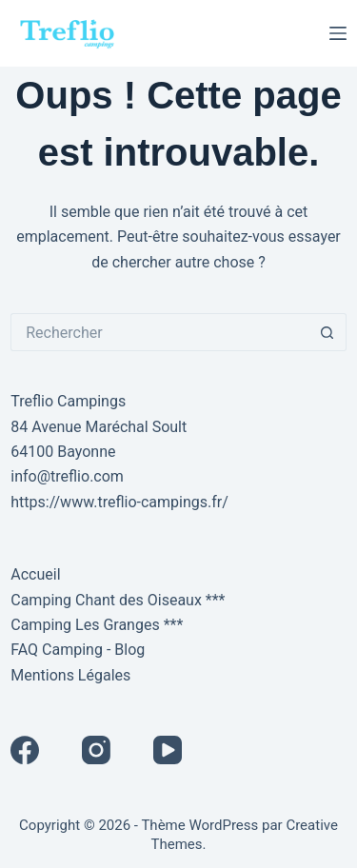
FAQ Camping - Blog (78, 650)
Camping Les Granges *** (97, 625)
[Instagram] (96, 750)
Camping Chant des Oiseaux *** (118, 600)
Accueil (35, 574)
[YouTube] (168, 750)
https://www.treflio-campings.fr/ (119, 502)
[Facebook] (25, 750)
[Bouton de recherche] (327, 332)
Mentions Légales (70, 675)
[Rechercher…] (159, 332)
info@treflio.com (67, 476)
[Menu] (338, 33)
